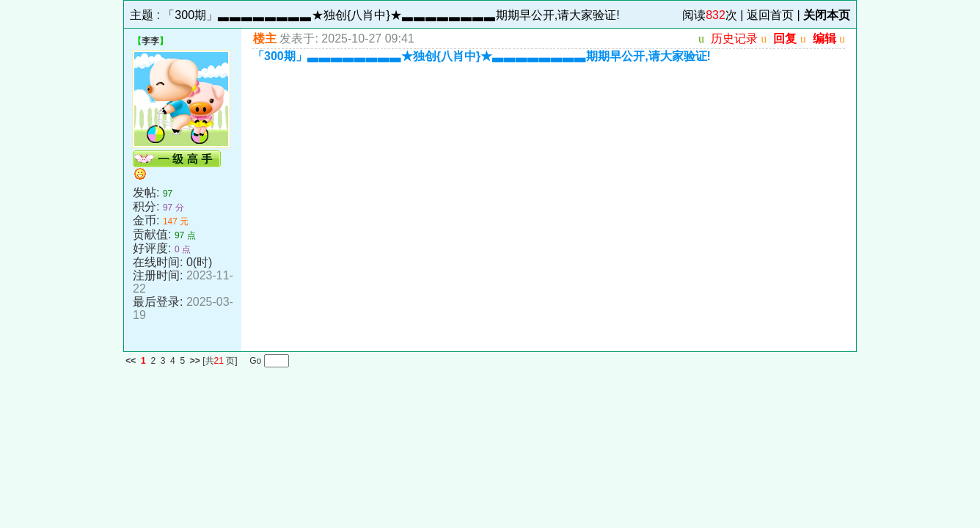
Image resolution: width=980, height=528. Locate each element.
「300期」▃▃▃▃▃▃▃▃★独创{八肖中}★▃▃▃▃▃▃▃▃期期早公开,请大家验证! (391, 15)
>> (195, 361)
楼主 (265, 38)
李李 (150, 41)
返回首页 (770, 15)
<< (131, 361)
